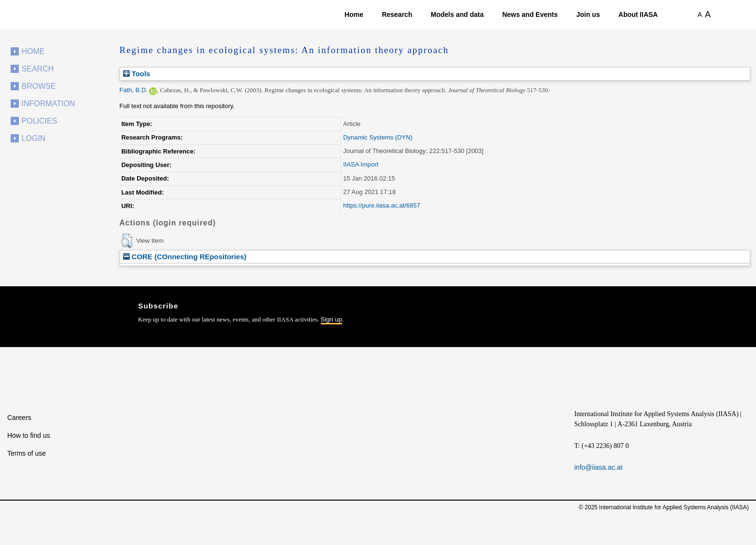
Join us (588, 14)
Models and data (457, 14)
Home (354, 14)
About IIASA (638, 14)
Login (34, 138)
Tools (137, 74)
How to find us (29, 435)
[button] (127, 241)
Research (397, 14)
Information (48, 104)
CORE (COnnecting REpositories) (185, 257)
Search (38, 69)
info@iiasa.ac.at (598, 467)
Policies (40, 121)
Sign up (331, 319)
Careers (19, 418)
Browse (39, 86)
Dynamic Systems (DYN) (378, 137)
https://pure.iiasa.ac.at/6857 (382, 205)
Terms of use (27, 453)
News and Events (530, 14)
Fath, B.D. (134, 90)
